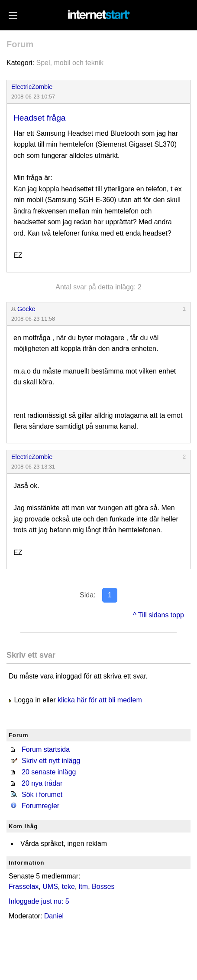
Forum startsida (46, 749)
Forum (20, 44)
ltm (83, 887)
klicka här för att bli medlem (100, 700)
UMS (50, 887)
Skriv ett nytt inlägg (51, 761)
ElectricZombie (32, 87)
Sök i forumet (42, 795)
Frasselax (24, 887)
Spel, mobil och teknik (70, 63)
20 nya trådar (42, 783)
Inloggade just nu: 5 (39, 901)
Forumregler (40, 806)
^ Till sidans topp (158, 615)
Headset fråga (40, 118)
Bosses (103, 887)
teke (68, 887)
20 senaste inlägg (49, 772)
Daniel (54, 916)
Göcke (26, 309)
